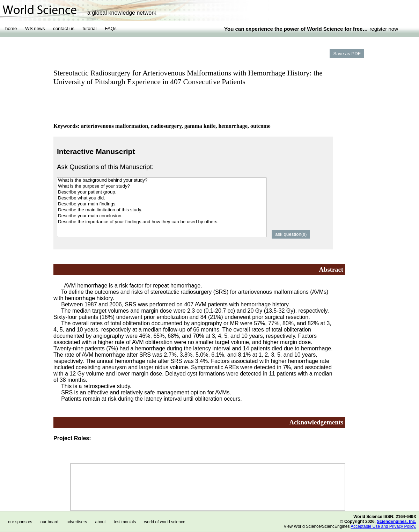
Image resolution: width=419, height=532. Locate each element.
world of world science (165, 522)
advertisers (77, 522)
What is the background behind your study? (162, 180)
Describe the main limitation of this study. (162, 210)
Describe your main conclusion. (162, 216)
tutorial (90, 28)
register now (384, 29)
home (11, 28)
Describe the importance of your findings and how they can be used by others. (162, 222)
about (100, 522)
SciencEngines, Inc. (396, 522)
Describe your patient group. (162, 192)
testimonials (125, 522)
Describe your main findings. (162, 204)
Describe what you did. (162, 198)
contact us (64, 28)
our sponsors (20, 522)
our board (49, 522)
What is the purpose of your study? (162, 186)
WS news (35, 28)
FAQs (111, 28)
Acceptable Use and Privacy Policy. (383, 526)
